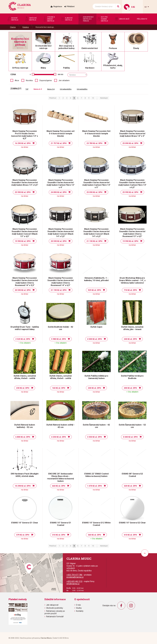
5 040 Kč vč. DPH (130, 437)
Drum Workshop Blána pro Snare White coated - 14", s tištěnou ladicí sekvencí (132, 280)
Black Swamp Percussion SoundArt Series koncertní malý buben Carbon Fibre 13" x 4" (61, 184)
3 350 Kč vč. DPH (95, 437)
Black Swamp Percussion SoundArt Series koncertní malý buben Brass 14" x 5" (132, 133)
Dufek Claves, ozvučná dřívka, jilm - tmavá (132, 328)
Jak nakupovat (52, 605)
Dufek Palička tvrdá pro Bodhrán (132, 377)
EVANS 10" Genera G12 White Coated (96, 524)
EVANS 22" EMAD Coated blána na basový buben (96, 475)
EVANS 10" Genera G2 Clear (132, 523)
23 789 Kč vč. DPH (94, 143)
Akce (17, 80)
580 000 (60, 74)
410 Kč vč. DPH (130, 535)
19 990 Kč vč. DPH (23, 241)
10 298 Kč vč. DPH (23, 486)
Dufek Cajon (96, 327)
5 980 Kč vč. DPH (59, 339)
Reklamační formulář (55, 617)
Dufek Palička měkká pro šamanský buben (96, 377)
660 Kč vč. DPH (59, 486)
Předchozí (53, 98)
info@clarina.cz (73, 584)
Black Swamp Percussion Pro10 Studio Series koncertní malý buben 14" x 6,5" (25, 135)
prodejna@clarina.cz (75, 577)
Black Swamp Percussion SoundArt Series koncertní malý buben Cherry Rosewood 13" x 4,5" (132, 233)
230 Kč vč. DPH (23, 388)
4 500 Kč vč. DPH (95, 339)
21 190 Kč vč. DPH (94, 241)
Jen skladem (64, 80)
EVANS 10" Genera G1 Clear (25, 523)
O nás (78, 605)
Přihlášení (71, 6)
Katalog (26, 27)
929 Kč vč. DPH (94, 290)
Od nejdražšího (82, 89)
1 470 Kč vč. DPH (95, 486)
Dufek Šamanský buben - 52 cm (132, 426)
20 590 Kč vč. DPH (59, 241)
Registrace (58, 6)
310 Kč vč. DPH (59, 535)
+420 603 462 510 (74, 581)
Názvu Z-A (51, 89)
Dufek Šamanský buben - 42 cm (96, 426)
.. (97, 98)
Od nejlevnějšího (66, 89)
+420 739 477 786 (74, 575)
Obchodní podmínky (55, 608)
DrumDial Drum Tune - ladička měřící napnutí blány (25, 328)
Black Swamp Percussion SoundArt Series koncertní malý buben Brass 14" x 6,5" (25, 182)
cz (146, 7)
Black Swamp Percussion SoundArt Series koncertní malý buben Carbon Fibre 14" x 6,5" (132, 184)
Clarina (13, 27)
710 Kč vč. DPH (130, 290)
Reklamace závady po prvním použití (55, 612)
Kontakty (80, 611)
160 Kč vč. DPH (59, 388)
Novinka (29, 80)
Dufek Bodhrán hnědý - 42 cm (61, 328)
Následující (104, 98)
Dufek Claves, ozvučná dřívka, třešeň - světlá (25, 377)
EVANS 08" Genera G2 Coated (132, 475)
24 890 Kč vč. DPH (59, 192)
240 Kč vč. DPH (130, 339)
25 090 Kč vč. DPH (130, 143)
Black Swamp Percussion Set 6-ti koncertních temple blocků (96, 133)
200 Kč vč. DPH (130, 388)
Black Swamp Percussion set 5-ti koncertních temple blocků (61, 133)
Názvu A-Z (38, 89)
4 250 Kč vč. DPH (59, 437)
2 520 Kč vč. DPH (23, 339)
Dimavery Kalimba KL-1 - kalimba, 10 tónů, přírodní (96, 279)
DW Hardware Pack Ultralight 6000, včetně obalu (25, 475)
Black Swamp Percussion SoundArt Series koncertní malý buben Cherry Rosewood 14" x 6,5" (61, 282)
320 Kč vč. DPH (130, 486)
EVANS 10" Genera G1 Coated (61, 524)
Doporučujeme (46, 80)
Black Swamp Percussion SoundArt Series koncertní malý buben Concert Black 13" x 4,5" (25, 233)
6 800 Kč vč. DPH (23, 437)
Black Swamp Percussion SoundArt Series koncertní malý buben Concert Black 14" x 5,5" (61, 233)
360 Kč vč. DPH (94, 535)
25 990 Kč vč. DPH (23, 192)
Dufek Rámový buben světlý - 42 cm (61, 426)
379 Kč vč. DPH (23, 535)
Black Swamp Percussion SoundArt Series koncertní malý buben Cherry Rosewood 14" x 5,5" (25, 282)
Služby (79, 608)
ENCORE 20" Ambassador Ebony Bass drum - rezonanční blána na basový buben (61, 477)
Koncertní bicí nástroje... (45, 27)
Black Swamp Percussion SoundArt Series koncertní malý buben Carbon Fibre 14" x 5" (96, 184)
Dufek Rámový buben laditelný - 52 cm (25, 426)
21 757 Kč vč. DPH (59, 143)
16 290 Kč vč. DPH (23, 143)
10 (93, 98)
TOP (27, 89)
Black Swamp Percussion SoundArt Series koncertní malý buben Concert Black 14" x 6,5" (96, 233)
